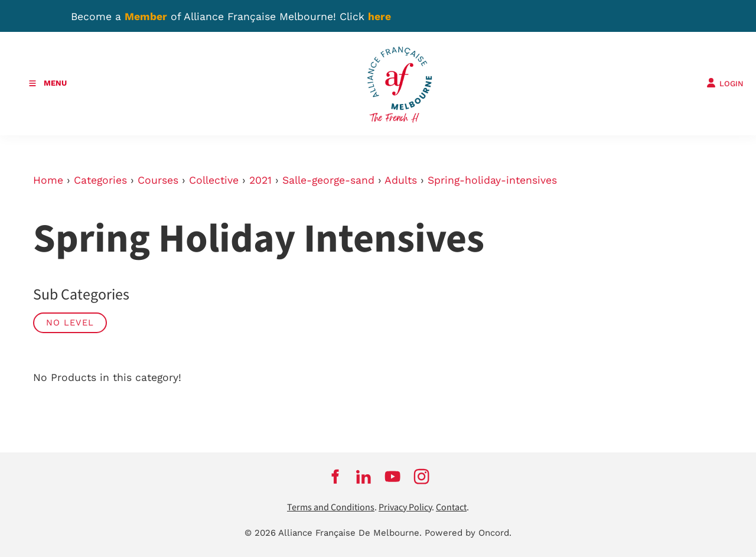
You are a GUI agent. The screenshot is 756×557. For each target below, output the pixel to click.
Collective (214, 180)
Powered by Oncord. (468, 533)
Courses (158, 180)
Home (48, 180)
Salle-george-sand (328, 180)
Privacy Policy (405, 508)
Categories (100, 180)
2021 (260, 180)
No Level (70, 323)
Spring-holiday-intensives (492, 180)
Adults (401, 180)
